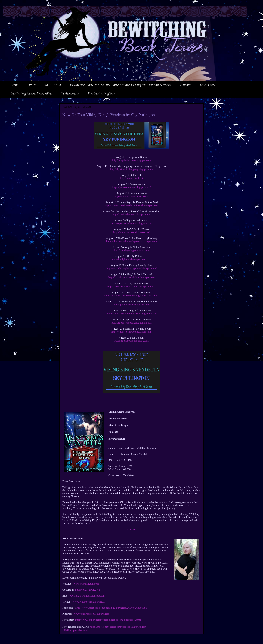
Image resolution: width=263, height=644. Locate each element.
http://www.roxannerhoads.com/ (131, 196)
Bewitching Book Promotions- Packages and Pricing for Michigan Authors (121, 85)
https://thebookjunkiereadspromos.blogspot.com (131, 241)
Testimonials (70, 94)
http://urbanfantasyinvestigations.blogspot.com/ (132, 268)
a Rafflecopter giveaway (75, 630)
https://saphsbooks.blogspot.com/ (132, 341)
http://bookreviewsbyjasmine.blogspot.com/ (131, 287)
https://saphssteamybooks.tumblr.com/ (132, 332)
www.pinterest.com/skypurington (92, 614)
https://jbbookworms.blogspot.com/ (131, 305)
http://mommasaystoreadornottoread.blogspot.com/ (131, 205)
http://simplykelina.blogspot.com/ (129, 259)
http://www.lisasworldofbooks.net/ (131, 232)
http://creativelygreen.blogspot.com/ (132, 214)
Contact (185, 85)
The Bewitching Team (102, 94)
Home (14, 85)
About (31, 85)
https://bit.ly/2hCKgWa (87, 590)
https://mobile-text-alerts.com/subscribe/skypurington (118, 627)
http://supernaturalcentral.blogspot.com (131, 223)
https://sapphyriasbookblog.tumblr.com (131, 323)
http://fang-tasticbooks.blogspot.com (131, 160)
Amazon (131, 530)
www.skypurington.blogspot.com (88, 596)
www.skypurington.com (86, 584)
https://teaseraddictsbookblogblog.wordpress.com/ (131, 296)
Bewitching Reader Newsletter (31, 94)
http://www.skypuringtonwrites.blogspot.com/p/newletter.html (108, 620)
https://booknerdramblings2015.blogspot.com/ (132, 314)
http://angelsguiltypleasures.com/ (131, 250)
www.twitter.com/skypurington (89, 602)
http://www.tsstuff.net (131, 178)
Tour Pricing (53, 85)
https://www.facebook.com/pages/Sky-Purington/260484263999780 (111, 608)
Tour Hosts (207, 85)
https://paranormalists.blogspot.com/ (132, 187)
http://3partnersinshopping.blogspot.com (131, 169)
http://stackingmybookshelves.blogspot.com (132, 278)
